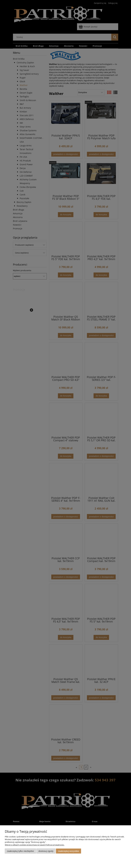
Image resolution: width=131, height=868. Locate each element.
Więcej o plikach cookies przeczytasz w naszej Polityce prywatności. (35, 845)
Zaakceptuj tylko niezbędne (20, 851)
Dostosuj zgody (46, 851)
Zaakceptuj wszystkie (69, 851)
